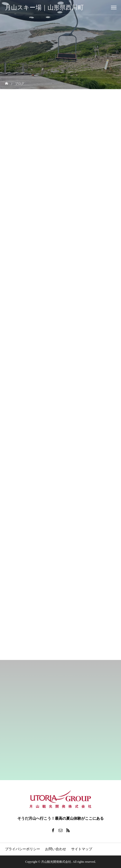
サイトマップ (82, 849)
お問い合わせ (56, 849)
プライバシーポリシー (23, 849)
